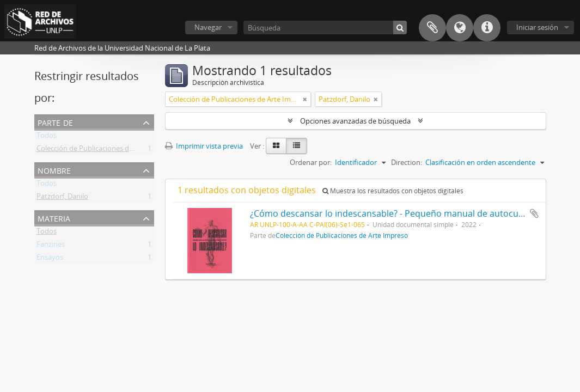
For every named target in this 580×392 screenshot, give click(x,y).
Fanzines (51, 246)
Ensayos (50, 259)
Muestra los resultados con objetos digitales (393, 191)
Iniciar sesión (537, 27)
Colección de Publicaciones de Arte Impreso (107, 150)
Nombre (54, 170)
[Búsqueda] (325, 27)
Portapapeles (432, 28)
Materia (54, 218)
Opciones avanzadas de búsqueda (355, 121)
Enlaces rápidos (487, 28)
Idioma (460, 28)
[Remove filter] (305, 99)
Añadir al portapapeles (534, 213)
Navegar (208, 27)
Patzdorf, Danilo (62, 198)
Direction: (407, 162)
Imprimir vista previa (204, 146)
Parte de (55, 122)
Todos (47, 137)
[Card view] (276, 146)
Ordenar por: (311, 162)
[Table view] (297, 146)
